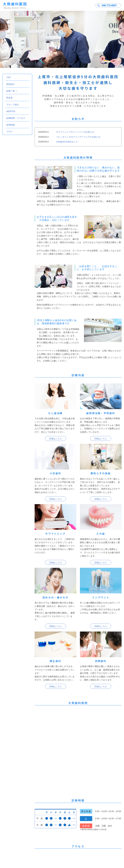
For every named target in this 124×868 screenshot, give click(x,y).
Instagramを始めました (67, 142)
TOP (9, 77)
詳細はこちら (56, 439)
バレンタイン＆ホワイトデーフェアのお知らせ (78, 137)
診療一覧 (12, 91)
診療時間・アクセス (16, 118)
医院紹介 (11, 84)
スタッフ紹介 (13, 105)
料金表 (9, 98)
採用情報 (11, 125)
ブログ (9, 132)
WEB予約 (11, 111)
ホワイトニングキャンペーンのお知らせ (75, 132)
